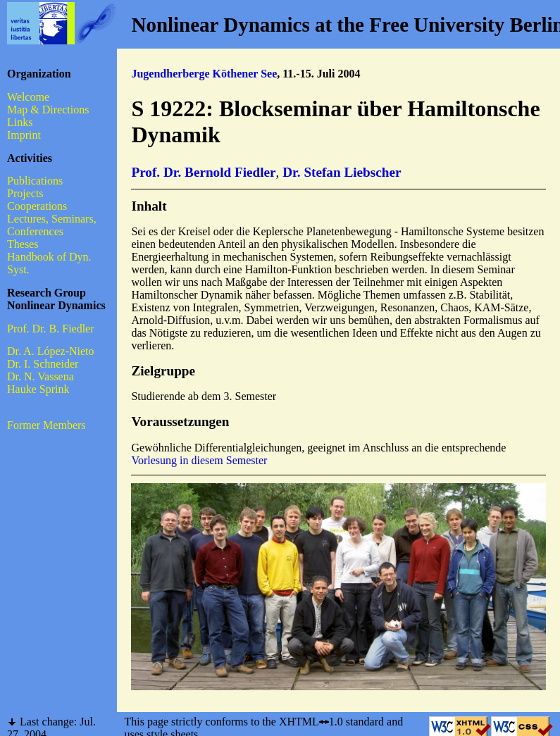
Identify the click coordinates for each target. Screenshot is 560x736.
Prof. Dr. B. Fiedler (51, 329)
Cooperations (37, 206)
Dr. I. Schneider (43, 364)
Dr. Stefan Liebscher (342, 172)
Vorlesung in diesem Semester (199, 460)
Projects (25, 193)
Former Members (46, 425)
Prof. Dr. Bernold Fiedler (203, 172)
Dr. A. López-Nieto (51, 351)
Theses (23, 244)
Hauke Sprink (38, 389)
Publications (35, 181)
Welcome (28, 97)
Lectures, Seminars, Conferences (52, 225)
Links (20, 122)
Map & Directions (48, 110)
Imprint (24, 135)
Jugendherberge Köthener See (204, 74)
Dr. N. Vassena (41, 376)
